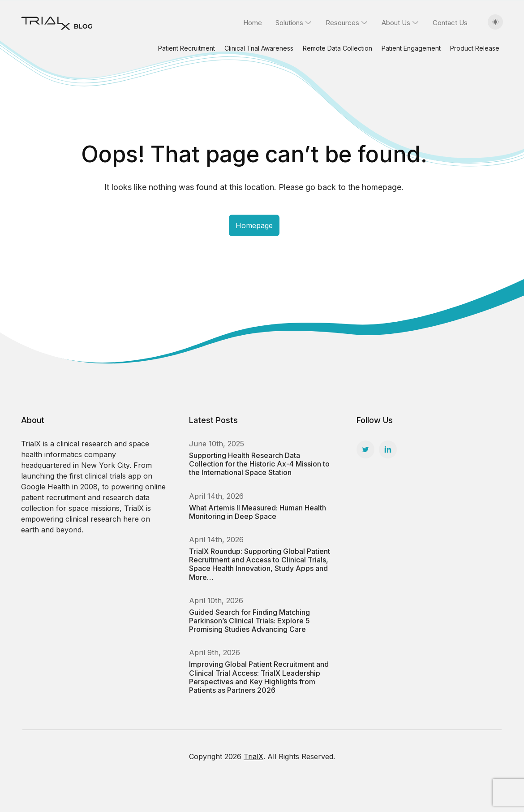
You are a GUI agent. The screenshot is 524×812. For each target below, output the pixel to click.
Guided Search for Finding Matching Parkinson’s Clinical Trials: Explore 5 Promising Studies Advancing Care (249, 621)
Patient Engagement (411, 48)
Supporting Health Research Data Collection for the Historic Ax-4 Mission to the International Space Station (259, 464)
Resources (342, 23)
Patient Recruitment (187, 48)
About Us (396, 23)
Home (253, 23)
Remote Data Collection (337, 48)
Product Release (475, 48)
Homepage (254, 225)
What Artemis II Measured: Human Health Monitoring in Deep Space (258, 512)
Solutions (289, 23)
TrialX (253, 756)
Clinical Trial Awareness (259, 48)
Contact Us (450, 23)
